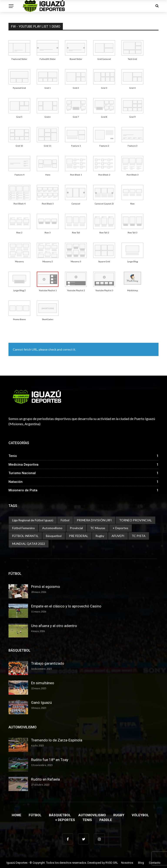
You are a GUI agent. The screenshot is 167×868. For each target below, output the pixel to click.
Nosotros (127, 863)
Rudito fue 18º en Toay (50, 760)
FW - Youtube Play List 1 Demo (36, 27)
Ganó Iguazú (41, 702)
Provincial (76, 528)
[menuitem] (19, 48)
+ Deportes (120, 528)
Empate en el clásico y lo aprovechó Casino (66, 606)
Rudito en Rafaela (45, 779)
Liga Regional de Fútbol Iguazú (33, 520)
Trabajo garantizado (48, 663)
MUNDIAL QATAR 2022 (29, 544)
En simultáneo (43, 683)
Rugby (100, 536)
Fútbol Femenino (23, 528)
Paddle (106, 820)
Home (17, 815)
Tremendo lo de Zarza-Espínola (57, 740)
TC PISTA (139, 536)
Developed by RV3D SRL (103, 863)
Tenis (87, 820)
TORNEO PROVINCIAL (135, 520)
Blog (141, 863)
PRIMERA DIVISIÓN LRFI (94, 520)
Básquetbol (54, 536)
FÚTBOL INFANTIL (25, 536)
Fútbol (65, 520)
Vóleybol (140, 815)
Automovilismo (52, 528)
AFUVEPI (118, 536)
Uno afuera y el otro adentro (54, 626)
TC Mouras (98, 528)
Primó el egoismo (46, 587)
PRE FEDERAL (78, 536)
